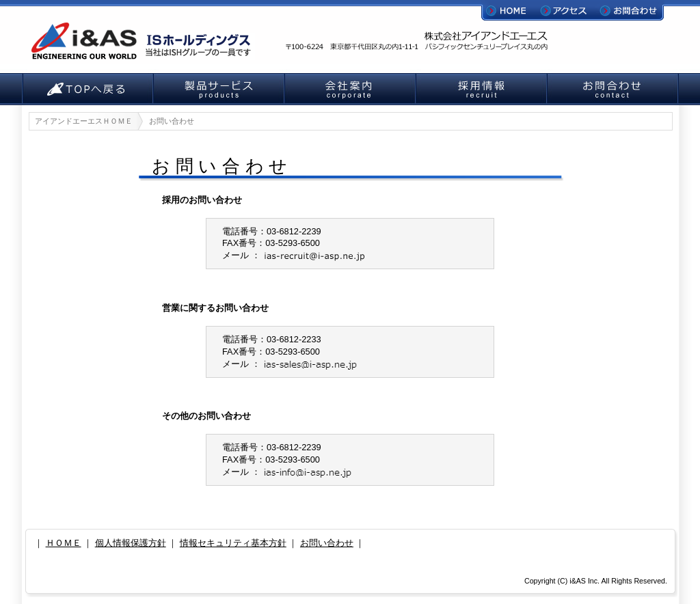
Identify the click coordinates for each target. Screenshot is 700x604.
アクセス (570, 10)
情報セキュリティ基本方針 (233, 543)
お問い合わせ (327, 543)
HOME (511, 10)
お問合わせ (630, 10)
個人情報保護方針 (131, 543)
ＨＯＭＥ (64, 543)
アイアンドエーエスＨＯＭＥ (84, 121)
